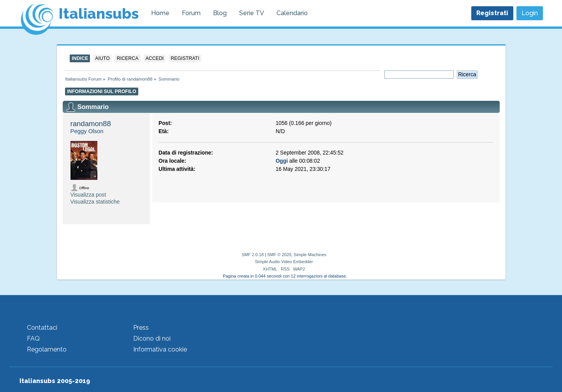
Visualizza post (88, 195)
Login (530, 13)
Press (141, 328)
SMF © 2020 (279, 255)
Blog (220, 13)
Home (160, 13)
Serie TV (252, 13)
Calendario (292, 13)
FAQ (33, 338)
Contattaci (42, 328)
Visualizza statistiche (95, 202)
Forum (191, 13)
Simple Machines (310, 255)
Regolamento (47, 349)
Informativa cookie (160, 349)
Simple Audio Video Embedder (284, 262)
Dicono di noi (152, 338)
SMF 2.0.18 (253, 255)
